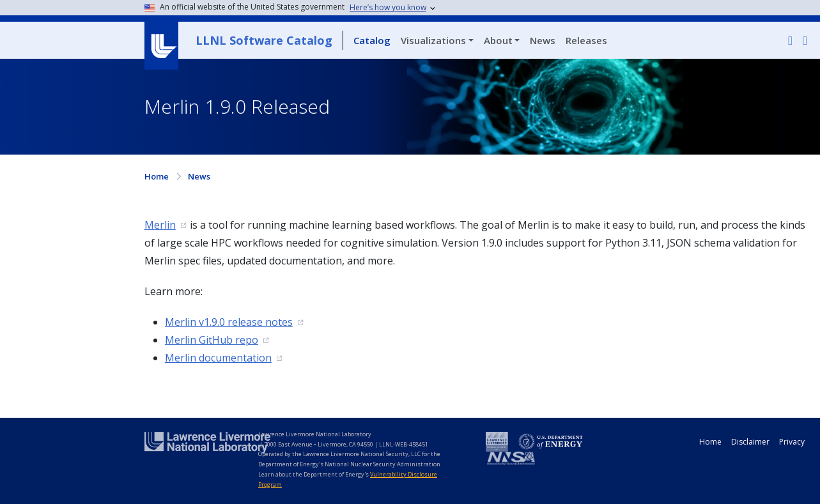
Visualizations (433, 40)
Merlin (160, 225)
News (543, 40)
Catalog (372, 40)
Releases (586, 40)
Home (157, 176)
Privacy (792, 442)
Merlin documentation (218, 358)
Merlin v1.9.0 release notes (229, 322)
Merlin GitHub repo (212, 340)
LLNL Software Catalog (264, 40)
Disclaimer (750, 442)
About (498, 40)
